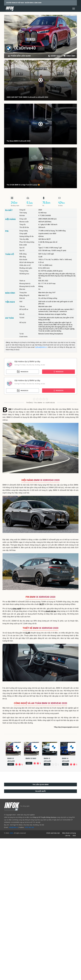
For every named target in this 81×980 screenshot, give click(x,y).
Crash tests (23, 337)
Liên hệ (68, 836)
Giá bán (22, 216)
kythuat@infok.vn (41, 347)
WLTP (42, 604)
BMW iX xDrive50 (11, 760)
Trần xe (22, 307)
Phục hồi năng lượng (27, 242)
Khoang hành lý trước (27, 286)
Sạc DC (22, 251)
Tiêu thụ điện (24, 239)
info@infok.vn (14, 827)
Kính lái (22, 298)
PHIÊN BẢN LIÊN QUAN (19, 56)
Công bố (22, 210)
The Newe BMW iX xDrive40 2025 (19, 141)
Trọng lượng (24, 271)
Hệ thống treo (24, 274)
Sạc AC (22, 248)
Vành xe (22, 281)
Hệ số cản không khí (27, 262)
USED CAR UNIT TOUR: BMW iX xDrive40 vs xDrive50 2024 (27, 97)
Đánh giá (54, 56)
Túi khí (22, 318)
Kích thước (23, 260)
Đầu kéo (22, 289)
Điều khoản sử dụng (69, 833)
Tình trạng (23, 213)
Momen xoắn (24, 222)
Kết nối (22, 314)
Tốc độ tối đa (24, 227)
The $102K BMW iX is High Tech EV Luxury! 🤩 (23, 185)
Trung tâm (23, 293)
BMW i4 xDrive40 (66, 760)
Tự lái (21, 334)
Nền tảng (23, 257)
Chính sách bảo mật (53, 833)
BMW (10, 409)
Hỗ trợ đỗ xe (24, 309)
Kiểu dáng (23, 254)
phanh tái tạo (51, 611)
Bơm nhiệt (23, 245)
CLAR (28, 633)
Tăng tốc (23, 225)
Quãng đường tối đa (26, 236)
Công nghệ (23, 234)
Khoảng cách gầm (26, 268)
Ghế (21, 302)
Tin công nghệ (25, 806)
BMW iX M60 (31, 758)
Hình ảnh (69, 56)
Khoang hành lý (25, 284)
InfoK (11, 833)
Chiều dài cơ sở (25, 265)
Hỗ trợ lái (23, 323)
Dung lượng (24, 231)
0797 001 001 (30, 827)
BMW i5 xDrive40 (48, 760)
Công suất (23, 219)
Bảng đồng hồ (24, 295)
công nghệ (17, 609)
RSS (74, 836)
